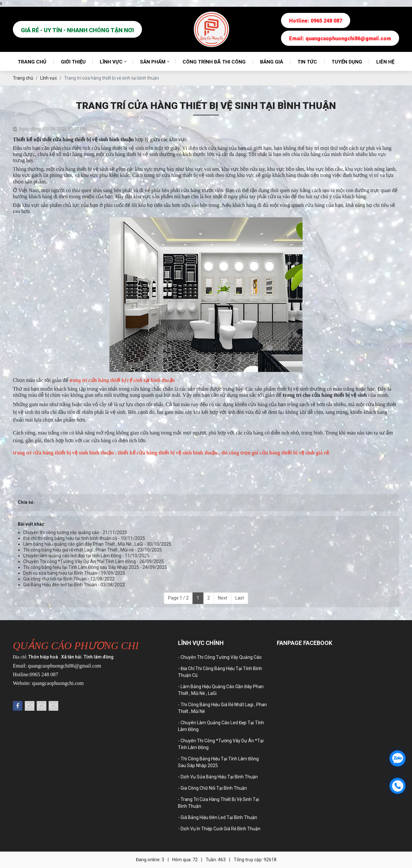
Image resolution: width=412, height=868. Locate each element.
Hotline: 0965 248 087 (316, 21)
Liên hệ (385, 62)
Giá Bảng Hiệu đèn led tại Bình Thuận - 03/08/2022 (74, 585)
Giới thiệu (73, 62)
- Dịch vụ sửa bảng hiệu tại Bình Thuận (218, 777)
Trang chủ (32, 62)
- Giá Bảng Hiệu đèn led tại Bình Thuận (218, 817)
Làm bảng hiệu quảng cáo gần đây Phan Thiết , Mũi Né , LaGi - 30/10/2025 (97, 544)
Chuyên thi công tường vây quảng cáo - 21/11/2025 (75, 532)
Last (240, 598)
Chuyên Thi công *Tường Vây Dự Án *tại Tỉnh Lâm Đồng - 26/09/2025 (94, 561)
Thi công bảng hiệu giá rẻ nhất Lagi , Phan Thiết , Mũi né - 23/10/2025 (93, 550)
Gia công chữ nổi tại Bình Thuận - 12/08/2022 (69, 579)
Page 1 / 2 (178, 598)
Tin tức (307, 62)
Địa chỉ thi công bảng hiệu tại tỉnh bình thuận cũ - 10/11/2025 (84, 538)
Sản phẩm (153, 62)
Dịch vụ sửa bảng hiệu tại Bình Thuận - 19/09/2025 (74, 573)
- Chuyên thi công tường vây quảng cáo (220, 657)
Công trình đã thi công (214, 62)
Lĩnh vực (111, 62)
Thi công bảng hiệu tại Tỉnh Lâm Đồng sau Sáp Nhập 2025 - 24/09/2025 (95, 567)
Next (223, 598)
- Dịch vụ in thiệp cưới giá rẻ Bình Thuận (219, 829)
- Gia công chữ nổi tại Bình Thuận (212, 788)
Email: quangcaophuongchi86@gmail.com (340, 39)
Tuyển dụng (347, 62)
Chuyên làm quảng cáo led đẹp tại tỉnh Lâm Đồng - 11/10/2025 (86, 556)
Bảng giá (272, 62)
